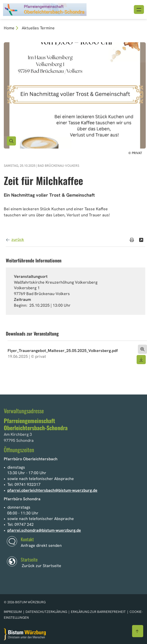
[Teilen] (141, 240)
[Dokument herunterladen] (141, 360)
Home (9, 28)
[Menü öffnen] (139, 9)
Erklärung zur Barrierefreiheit (98, 612)
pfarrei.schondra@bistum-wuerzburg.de (44, 530)
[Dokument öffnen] (142, 349)
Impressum (13, 612)
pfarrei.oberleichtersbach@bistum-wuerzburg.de (52, 490)
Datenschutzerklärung (47, 612)
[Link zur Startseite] (45, 9)
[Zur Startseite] (25, 634)
